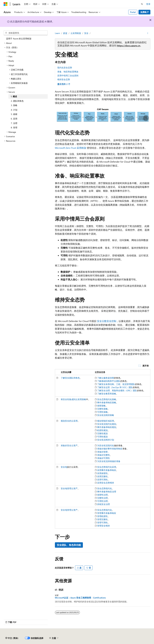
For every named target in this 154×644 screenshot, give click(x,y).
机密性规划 (102, 430)
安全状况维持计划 (106, 440)
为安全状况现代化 (106, 445)
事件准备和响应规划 (107, 427)
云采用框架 (76, 33)
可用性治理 (102, 501)
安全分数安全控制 (107, 321)
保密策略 (101, 406)
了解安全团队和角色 (70, 378)
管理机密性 (102, 516)
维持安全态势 (64, 79)
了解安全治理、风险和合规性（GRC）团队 (117, 390)
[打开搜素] (142, 4)
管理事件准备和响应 (107, 513)
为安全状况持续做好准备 (109, 461)
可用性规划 (102, 437)
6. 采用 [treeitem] (14, 119)
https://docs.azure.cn (129, 45)
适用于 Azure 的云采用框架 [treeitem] (19, 39)
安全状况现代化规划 (107, 424)
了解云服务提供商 (106, 378)
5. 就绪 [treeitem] (14, 114)
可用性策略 (102, 412)
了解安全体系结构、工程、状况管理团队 (116, 384)
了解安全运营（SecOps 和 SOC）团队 (115, 387)
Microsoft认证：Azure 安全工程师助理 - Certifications (80, 598)
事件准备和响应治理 (107, 492)
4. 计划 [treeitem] (14, 110)
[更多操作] (148, 33)
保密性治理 (102, 495)
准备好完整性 (103, 455)
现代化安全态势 (65, 68)
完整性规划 (102, 433)
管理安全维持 (103, 526)
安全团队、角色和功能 (69, 545)
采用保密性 (102, 473)
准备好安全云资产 (69, 445)
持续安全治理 (103, 504)
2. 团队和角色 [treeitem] (17, 101)
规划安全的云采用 (69, 421)
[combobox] (26, 33)
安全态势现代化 (105, 488)
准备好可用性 (103, 458)
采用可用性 (102, 480)
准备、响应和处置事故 (68, 72)
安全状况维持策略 (106, 415)
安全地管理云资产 (69, 488)
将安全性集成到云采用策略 (73, 399)
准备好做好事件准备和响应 (110, 449)
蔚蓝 (65, 33)
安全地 (64, 467)
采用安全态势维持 (106, 483)
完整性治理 (102, 498)
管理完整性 (102, 519)
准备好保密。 (103, 452)
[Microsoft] (6, 4)
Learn (57, 33)
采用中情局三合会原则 (68, 76)
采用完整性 (102, 476)
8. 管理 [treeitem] (14, 127)
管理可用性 (102, 523)
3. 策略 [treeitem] (14, 105)
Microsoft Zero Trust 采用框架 (71, 148)
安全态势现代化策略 (107, 399)
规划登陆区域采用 (106, 421)
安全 (86, 33)
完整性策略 (102, 409)
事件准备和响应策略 (107, 402)
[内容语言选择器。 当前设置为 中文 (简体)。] (12, 638)
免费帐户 (145, 12)
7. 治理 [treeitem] (14, 123)
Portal (133, 12)
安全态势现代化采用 (107, 467)
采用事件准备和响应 (107, 470)
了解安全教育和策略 (107, 394)
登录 (148, 4)
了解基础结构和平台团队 (109, 381)
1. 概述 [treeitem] (14, 96)
